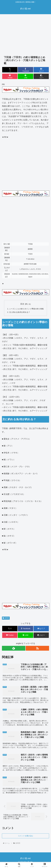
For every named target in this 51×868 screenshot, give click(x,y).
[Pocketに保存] (10, 76)
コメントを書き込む (26, 836)
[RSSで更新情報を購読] (37, 648)
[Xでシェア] (10, 70)
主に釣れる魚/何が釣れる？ (20, 312)
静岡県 (6, 618)
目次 (22, 304)
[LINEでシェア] (25, 76)
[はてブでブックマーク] (41, 70)
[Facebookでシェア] (25, 70)
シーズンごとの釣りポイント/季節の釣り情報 (26, 309)
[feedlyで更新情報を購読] (14, 648)
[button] (41, 76)
